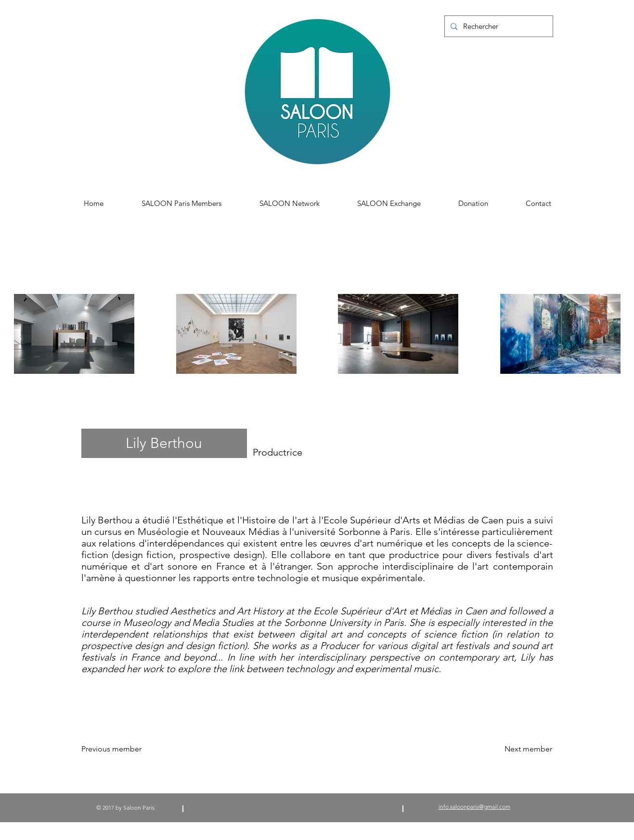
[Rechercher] (498, 26)
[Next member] (528, 749)
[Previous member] (119, 749)
